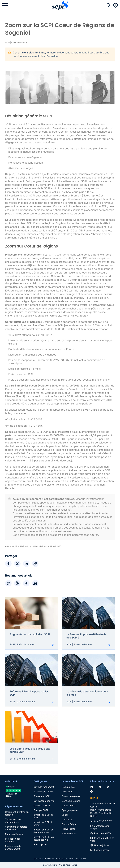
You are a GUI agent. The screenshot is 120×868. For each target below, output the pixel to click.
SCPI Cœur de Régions (62, 255)
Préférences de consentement (13, 847)
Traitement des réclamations (13, 821)
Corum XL (67, 819)
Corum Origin (69, 824)
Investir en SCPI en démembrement (43, 831)
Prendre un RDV (103, 833)
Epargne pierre (70, 810)
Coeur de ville (69, 805)
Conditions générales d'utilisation (16, 828)
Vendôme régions (71, 801)
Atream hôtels (69, 833)
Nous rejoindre (102, 845)
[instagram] (101, 787)
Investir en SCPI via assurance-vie (44, 838)
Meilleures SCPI (42, 805)
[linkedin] (92, 787)
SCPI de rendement (44, 787)
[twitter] (92, 791)
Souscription (40, 844)
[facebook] (109, 787)
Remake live (68, 787)
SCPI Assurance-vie (44, 801)
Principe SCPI (41, 810)
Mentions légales (14, 834)
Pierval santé (69, 829)
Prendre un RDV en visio (102, 839)
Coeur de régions (71, 796)
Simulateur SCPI (42, 796)
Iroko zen (67, 792)
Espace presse (102, 850)
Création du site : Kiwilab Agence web (60, 865)
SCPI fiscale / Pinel (43, 792)
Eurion (65, 815)
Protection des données (13, 840)
